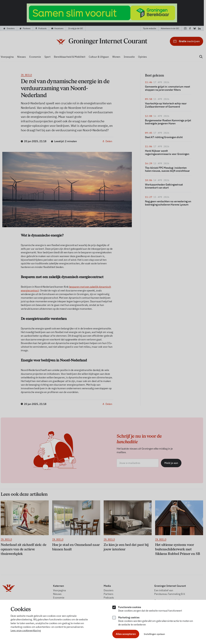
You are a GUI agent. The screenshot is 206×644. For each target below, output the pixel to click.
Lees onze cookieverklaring (26, 630)
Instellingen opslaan (154, 634)
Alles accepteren (126, 634)
